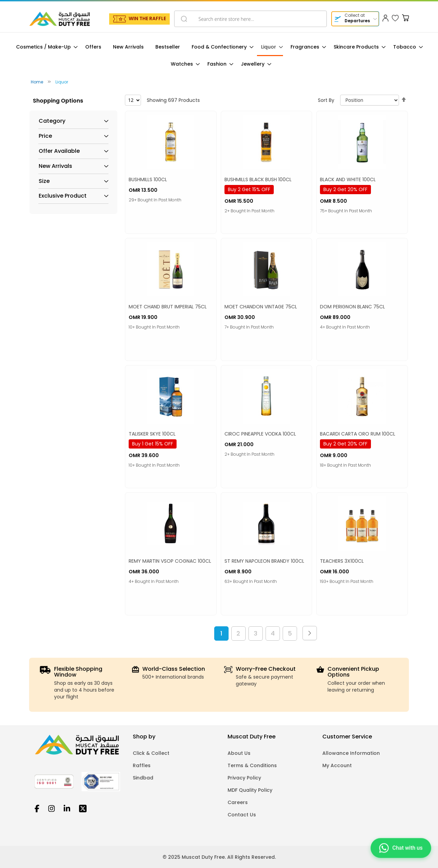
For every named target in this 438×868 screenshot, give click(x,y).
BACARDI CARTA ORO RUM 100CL (358, 434)
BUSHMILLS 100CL (148, 179)
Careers (238, 802)
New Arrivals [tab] (55, 166)
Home (37, 82)
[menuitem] (45, 47)
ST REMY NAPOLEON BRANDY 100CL (264, 561)
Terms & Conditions (252, 765)
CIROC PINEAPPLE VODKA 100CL (260, 434)
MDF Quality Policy (250, 790)
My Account (337, 765)
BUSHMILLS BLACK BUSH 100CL (258, 179)
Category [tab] (52, 121)
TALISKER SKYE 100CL (152, 434)
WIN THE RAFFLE (147, 18)
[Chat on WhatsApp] (401, 850)
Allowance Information (351, 753)
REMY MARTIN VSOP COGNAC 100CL (170, 561)
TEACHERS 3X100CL (342, 561)
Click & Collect (151, 753)
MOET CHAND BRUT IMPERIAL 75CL (168, 307)
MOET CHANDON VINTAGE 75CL (261, 307)
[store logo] (60, 19)
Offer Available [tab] (59, 151)
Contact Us (242, 815)
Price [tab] (45, 136)
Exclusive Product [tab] (63, 196)
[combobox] (250, 19)
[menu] (219, 56)
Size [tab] (44, 181)
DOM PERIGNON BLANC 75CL (352, 307)
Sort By (326, 100)
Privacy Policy (244, 778)
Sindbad (143, 778)
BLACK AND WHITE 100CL (348, 179)
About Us (239, 753)
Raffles (142, 765)
